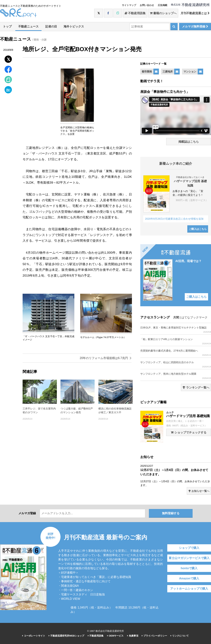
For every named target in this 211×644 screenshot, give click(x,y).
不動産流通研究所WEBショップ (66, 636)
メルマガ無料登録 (195, 26)
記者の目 (51, 26)
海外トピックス (74, 26)
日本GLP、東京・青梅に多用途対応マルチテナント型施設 (176, 330)
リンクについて (180, 636)
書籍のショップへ (163, 13)
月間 (176, 317)
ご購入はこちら (198, 229)
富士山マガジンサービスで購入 (189, 558)
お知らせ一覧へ (199, 491)
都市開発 (147, 72)
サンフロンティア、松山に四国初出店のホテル (176, 364)
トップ (7, 26)
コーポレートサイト (34, 636)
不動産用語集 (135, 13)
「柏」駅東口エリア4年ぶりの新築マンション (176, 341)
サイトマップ (129, 5)
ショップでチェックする (188, 432)
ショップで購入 (189, 548)
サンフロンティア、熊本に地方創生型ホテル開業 (176, 376)
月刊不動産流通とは (195, 13)
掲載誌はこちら (189, 142)
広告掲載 (163, 5)
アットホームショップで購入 (189, 589)
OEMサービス (115, 636)
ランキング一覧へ (196, 388)
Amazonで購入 (189, 578)
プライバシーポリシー (154, 636)
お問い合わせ (147, 5)
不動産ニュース (28, 26)
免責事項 (133, 636)
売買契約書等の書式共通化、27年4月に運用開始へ (176, 353)
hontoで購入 (189, 568)
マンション (190, 72)
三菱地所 (168, 72)
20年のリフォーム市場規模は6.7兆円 (106, 358)
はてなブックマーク (194, 317)
